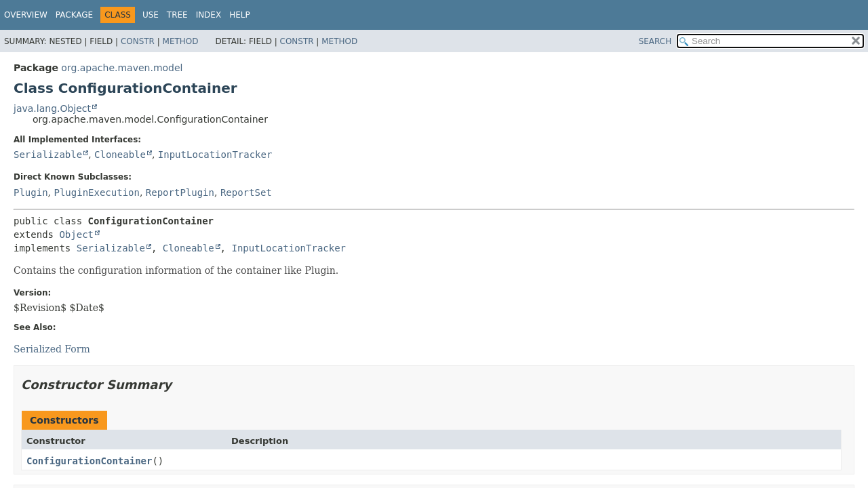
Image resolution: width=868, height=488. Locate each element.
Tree (177, 15)
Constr (138, 41)
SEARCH (655, 41)
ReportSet (246, 192)
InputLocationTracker (215, 155)
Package (74, 15)
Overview (26, 15)
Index (209, 15)
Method (181, 41)
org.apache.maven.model (122, 68)
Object (76, 235)
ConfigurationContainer (89, 461)
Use (151, 15)
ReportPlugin (180, 192)
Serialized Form (52, 349)
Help (240, 15)
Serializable (48, 155)
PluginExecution (96, 192)
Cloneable (120, 155)
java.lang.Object (52, 108)
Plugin (31, 192)
